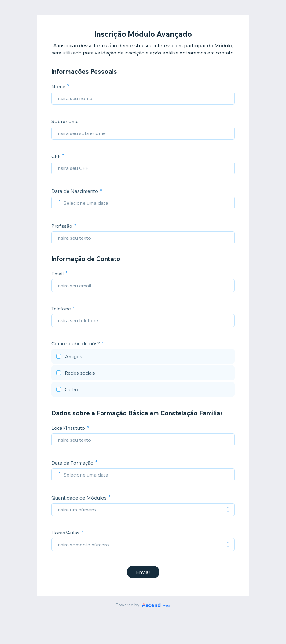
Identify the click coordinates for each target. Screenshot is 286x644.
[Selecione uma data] (147, 203)
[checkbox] (143, 357)
